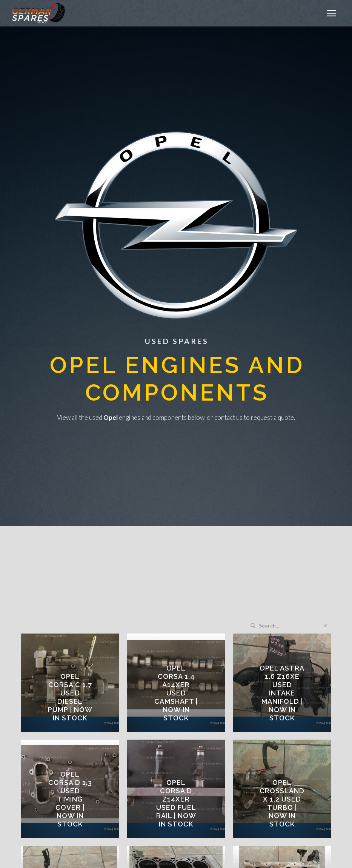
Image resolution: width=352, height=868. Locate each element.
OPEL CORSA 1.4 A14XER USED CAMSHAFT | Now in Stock (176, 693)
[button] (332, 13)
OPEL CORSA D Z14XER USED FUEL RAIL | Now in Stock (176, 803)
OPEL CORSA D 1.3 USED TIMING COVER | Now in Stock (70, 799)
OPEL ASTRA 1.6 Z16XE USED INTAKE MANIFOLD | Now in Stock (282, 693)
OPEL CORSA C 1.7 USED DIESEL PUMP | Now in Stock (70, 697)
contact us (228, 417)
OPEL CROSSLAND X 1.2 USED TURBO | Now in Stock (282, 803)
